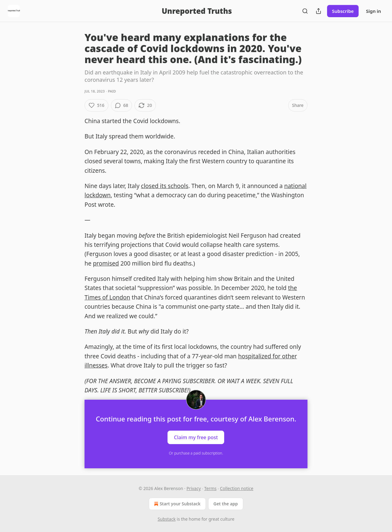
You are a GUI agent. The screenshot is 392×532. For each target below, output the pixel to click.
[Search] (305, 11)
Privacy (194, 488)
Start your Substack (177, 504)
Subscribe (343, 11)
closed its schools (165, 186)
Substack (167, 519)
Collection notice (237, 488)
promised (106, 263)
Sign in (373, 11)
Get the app (226, 504)
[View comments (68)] (122, 105)
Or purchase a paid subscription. (196, 453)
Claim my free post (196, 437)
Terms (210, 488)
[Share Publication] (318, 11)
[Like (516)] (96, 105)
